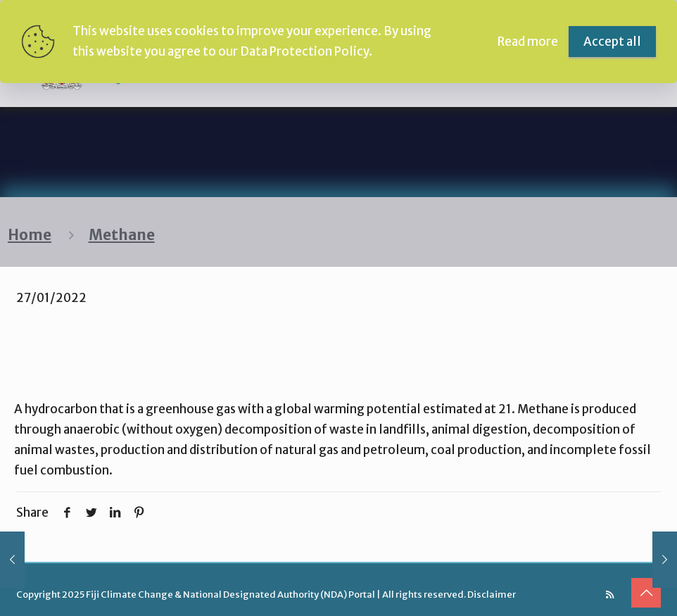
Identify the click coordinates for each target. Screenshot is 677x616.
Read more (528, 42)
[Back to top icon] (646, 593)
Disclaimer (492, 595)
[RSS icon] (610, 595)
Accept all (612, 42)
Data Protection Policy (304, 51)
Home (30, 235)
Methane (122, 235)
